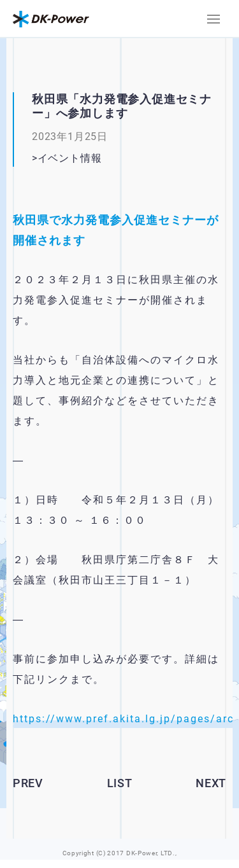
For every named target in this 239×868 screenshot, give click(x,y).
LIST (120, 783)
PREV (28, 783)
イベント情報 (70, 158)
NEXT (211, 783)
